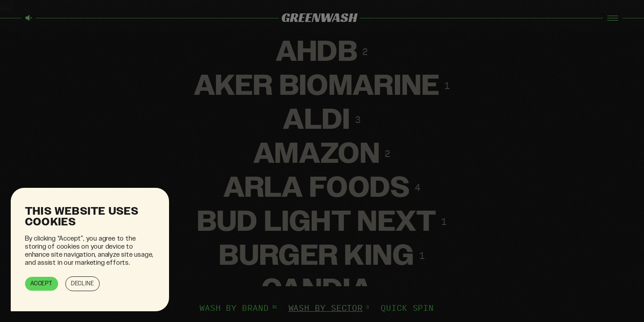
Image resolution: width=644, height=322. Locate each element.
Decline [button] (83, 284)
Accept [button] (42, 284)
